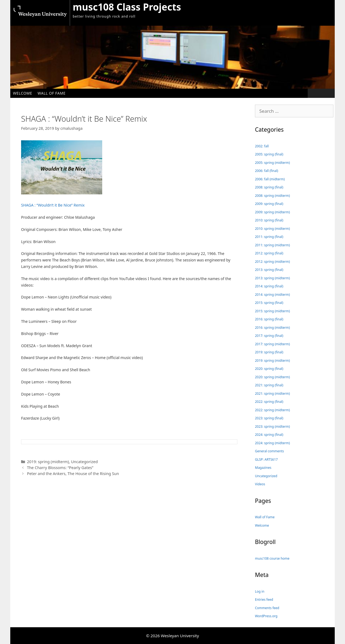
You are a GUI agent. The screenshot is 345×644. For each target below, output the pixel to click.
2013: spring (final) (269, 270)
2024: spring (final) (269, 435)
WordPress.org (266, 616)
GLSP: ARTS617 (266, 459)
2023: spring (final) (269, 418)
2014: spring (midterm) (272, 295)
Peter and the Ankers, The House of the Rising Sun (73, 474)
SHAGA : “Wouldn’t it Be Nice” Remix (53, 205)
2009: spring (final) (269, 204)
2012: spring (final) (269, 253)
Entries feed (264, 600)
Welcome (23, 93)
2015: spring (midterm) (272, 311)
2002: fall (262, 146)
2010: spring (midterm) (272, 229)
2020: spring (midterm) (272, 377)
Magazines (263, 468)
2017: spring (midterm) (272, 344)
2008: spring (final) (269, 187)
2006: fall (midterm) (270, 179)
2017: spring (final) (269, 336)
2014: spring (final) (269, 286)
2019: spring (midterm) (48, 462)
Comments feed (267, 608)
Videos (260, 484)
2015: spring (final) (269, 303)
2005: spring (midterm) (272, 163)
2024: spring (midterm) (272, 443)
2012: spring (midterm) (272, 262)
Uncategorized (84, 462)
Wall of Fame (52, 93)
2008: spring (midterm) (272, 196)
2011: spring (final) (269, 237)
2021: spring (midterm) (272, 394)
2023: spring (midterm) (272, 426)
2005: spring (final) (269, 154)
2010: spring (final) (269, 220)
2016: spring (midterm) (272, 328)
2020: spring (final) (269, 369)
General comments (269, 451)
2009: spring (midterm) (272, 212)
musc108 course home (272, 558)
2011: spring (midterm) (272, 245)
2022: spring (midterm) (272, 410)
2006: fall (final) (267, 171)
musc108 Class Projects (127, 7)
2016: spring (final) (269, 319)
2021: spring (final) (269, 385)
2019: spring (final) (269, 352)
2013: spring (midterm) (272, 278)
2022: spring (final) (269, 402)
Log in (260, 591)
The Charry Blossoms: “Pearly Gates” (60, 468)
